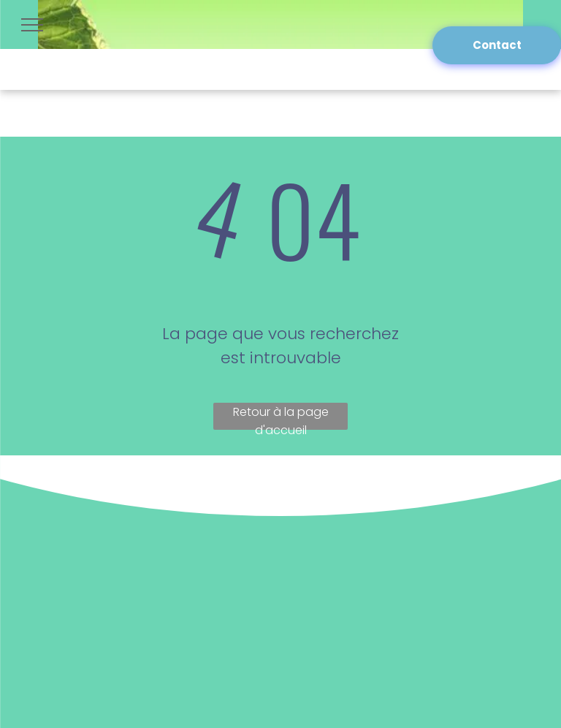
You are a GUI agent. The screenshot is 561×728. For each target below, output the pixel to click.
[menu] (32, 25)
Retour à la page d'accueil (281, 417)
